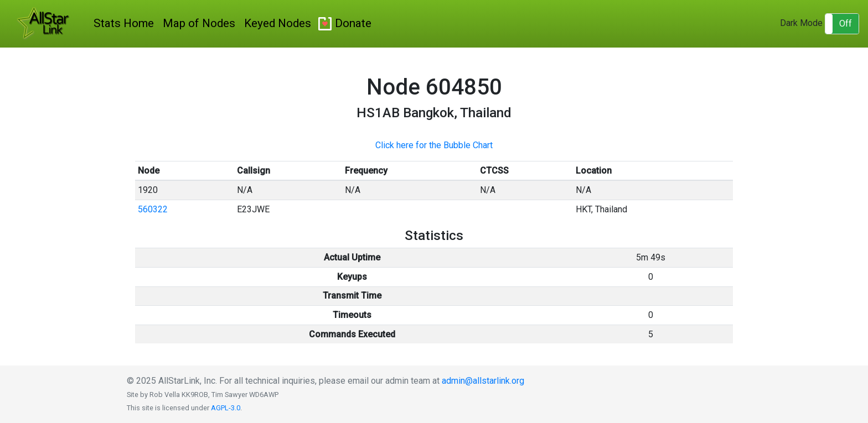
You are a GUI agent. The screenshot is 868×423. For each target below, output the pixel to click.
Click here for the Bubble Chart (434, 145)
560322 (153, 209)
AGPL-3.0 (226, 408)
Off (846, 23)
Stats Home (124, 23)
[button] (842, 24)
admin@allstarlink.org (483, 381)
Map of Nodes (199, 23)
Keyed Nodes (278, 23)
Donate (353, 23)
